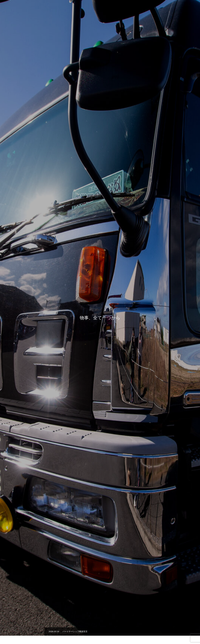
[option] (100, 69)
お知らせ (174, 7)
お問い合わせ (189, 7)
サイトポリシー (100, 632)
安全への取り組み (157, 7)
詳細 (100, 335)
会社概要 (141, 7)
